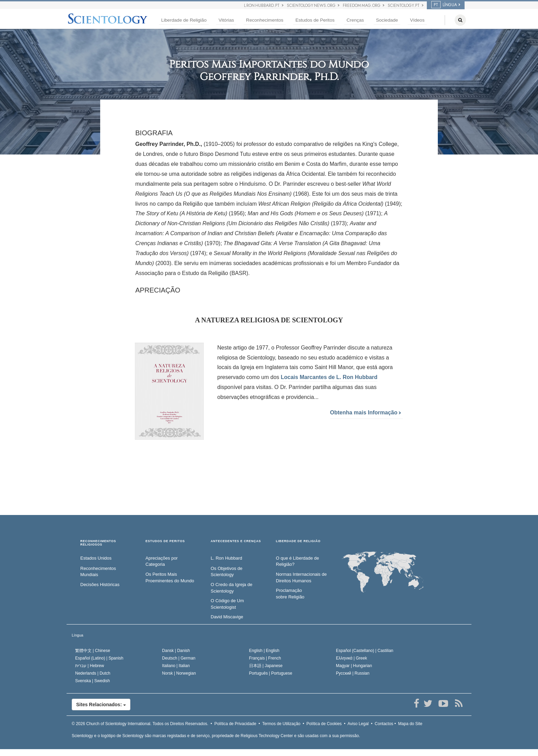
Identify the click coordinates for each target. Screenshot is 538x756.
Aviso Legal (358, 724)
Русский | (353, 673)
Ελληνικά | (352, 658)
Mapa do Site (410, 724)
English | (264, 651)
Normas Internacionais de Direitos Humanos (301, 577)
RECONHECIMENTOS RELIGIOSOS (98, 543)
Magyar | (354, 666)
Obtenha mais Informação (366, 413)
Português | (271, 673)
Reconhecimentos (265, 20)
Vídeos (417, 20)
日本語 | (266, 666)
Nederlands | (93, 673)
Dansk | (176, 651)
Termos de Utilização (281, 724)
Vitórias (226, 20)
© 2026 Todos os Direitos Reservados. (140, 724)
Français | (265, 658)
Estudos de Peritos (315, 20)
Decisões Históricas (100, 585)
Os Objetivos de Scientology (227, 572)
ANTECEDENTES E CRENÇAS (236, 541)
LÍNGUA (444, 5)
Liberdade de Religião (184, 20)
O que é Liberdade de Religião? (297, 561)
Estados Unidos (96, 558)
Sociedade (387, 20)
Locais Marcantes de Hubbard (329, 377)
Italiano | (176, 666)
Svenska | (92, 681)
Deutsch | (179, 658)
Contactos (384, 724)
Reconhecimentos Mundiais (98, 572)
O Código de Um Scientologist (227, 604)
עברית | (90, 666)
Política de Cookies (324, 724)
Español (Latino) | (99, 658)
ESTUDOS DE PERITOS (165, 541)
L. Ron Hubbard (226, 558)
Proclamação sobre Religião (290, 594)
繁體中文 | (93, 651)
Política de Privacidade (235, 724)
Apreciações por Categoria (162, 561)
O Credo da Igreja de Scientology (231, 588)
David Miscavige (227, 617)
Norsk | (179, 673)
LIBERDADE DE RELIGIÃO (298, 541)
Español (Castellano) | (365, 651)
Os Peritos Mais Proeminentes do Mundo (170, 577)
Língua (78, 635)
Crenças (355, 20)
